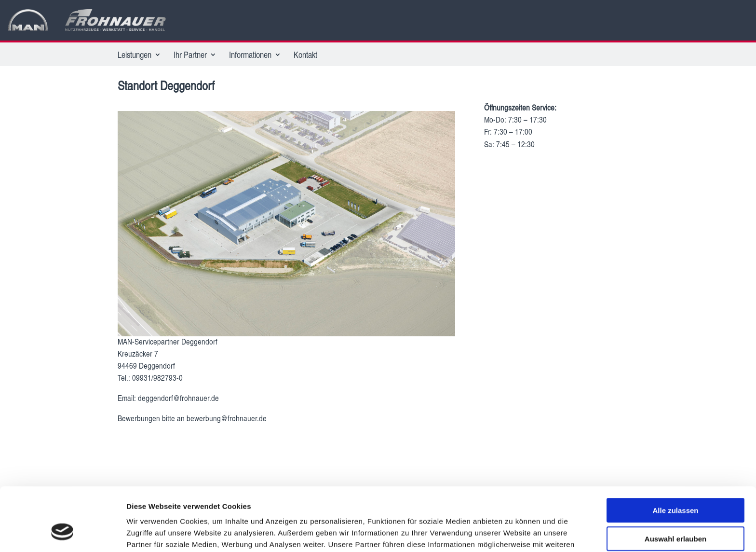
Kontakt (305, 55)
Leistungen (135, 55)
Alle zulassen (675, 456)
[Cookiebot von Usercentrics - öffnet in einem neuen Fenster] (62, 533)
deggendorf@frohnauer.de (179, 398)
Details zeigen (513, 533)
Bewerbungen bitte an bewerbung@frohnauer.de (192, 418)
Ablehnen (675, 512)
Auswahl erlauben (675, 484)
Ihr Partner (190, 55)
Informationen (250, 55)
